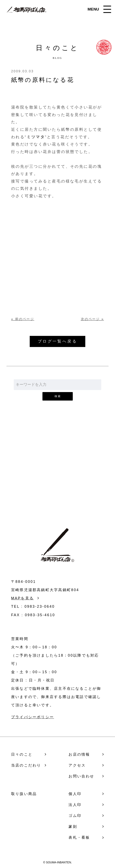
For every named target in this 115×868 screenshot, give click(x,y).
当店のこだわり (26, 765)
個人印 (75, 794)
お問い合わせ (57, 476)
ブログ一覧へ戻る (58, 341)
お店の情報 (79, 754)
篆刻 (73, 827)
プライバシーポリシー (33, 717)
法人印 (75, 805)
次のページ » (92, 319)
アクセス (77, 765)
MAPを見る (22, 598)
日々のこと (22, 754)
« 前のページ (23, 319)
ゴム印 (75, 816)
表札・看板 (79, 837)
